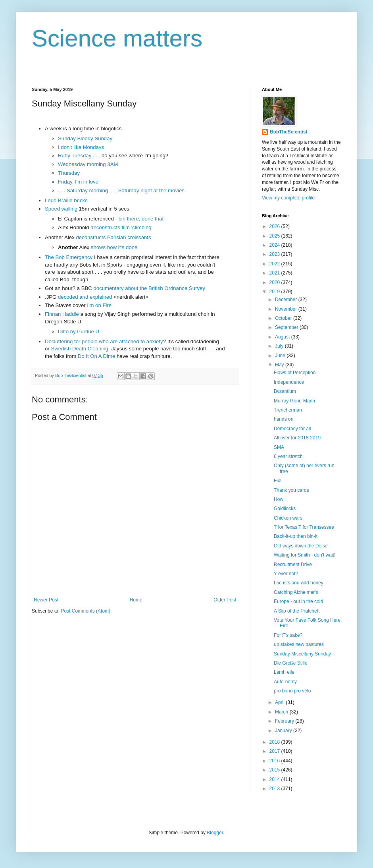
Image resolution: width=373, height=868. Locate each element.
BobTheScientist (289, 132)
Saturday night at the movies (151, 190)
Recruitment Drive (293, 564)
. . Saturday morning (84, 190)
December (287, 300)
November (287, 309)
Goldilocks (285, 508)
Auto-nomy (285, 682)
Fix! (278, 481)
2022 (275, 264)
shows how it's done (114, 247)
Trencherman (288, 410)
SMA (279, 447)
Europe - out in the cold (298, 601)
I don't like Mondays (81, 147)
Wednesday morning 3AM (88, 164)
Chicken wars (288, 518)
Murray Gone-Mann (294, 401)
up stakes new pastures (299, 644)
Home (136, 600)
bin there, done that (141, 219)
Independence (289, 382)
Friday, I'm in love (78, 182)
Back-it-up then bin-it (296, 536)
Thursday (69, 173)
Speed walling (61, 209)
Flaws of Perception (295, 373)
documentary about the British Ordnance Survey (149, 288)
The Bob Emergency (69, 257)
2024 (275, 245)
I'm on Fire (99, 305)
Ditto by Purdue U (79, 332)
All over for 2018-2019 (297, 438)
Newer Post (46, 600)
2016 (275, 761)
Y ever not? (286, 574)
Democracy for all (292, 429)
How (279, 499)
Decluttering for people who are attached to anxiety (104, 341)
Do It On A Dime (97, 356)
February (285, 721)
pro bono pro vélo (292, 691)
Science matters (117, 38)
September (287, 327)
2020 (275, 282)
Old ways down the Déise (301, 546)
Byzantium (285, 391)
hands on (284, 419)
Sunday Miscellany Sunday (302, 654)
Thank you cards (291, 490)
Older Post (225, 600)
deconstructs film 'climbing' (121, 227)
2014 (275, 779)
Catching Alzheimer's (296, 592)
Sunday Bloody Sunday (85, 138)
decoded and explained (85, 297)
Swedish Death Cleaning (79, 349)
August (283, 337)
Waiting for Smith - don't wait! (305, 555)
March (282, 712)
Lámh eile (284, 672)
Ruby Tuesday (75, 156)
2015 (275, 770)
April (280, 702)
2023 (275, 254)
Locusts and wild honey (299, 583)
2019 (275, 292)
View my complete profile (288, 198)
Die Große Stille (291, 663)
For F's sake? (288, 635)
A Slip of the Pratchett (297, 611)
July (280, 346)
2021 (275, 273)
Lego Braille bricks (66, 200)
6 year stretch (288, 456)
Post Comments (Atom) (86, 611)
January (284, 731)
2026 (275, 226)
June (281, 356)
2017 (275, 751)
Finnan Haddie (62, 314)
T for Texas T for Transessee (304, 527)
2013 (275, 789)
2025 (275, 236)
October (284, 318)
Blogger (215, 833)
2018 (275, 742)
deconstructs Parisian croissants (113, 237)
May (280, 365)
